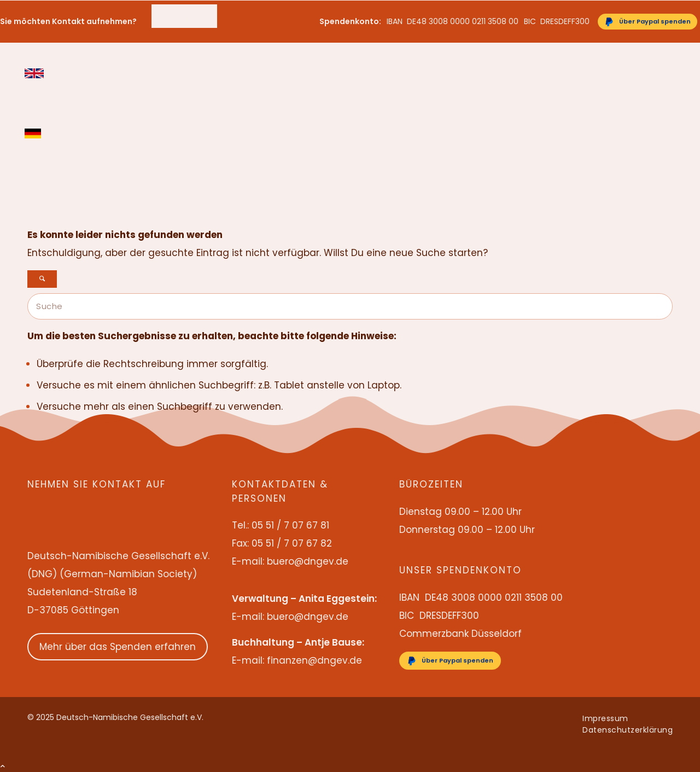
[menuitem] (184, 10)
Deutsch (34, 133)
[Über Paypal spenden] (647, 22)
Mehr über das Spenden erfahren (118, 647)
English (34, 73)
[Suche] (350, 306)
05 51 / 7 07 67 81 (184, 10)
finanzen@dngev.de (314, 660)
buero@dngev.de (184, 21)
